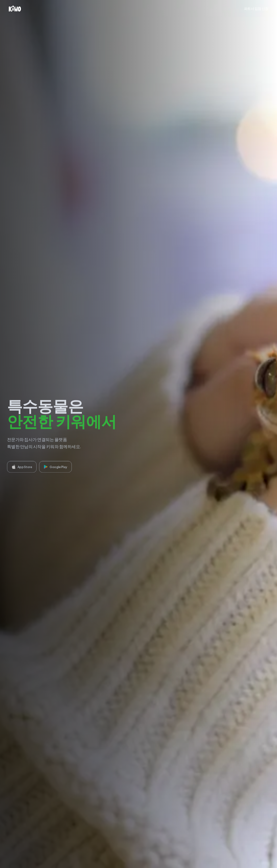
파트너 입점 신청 (256, 8)
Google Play (55, 468)
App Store (22, 468)
